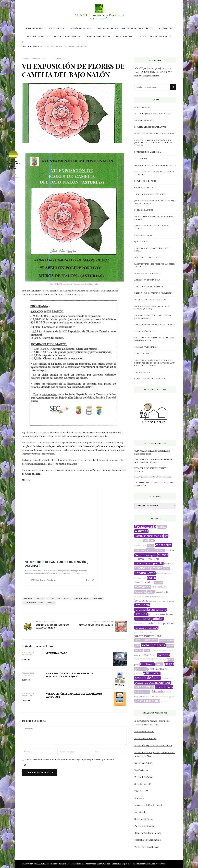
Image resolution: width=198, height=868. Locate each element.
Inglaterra (152, 601)
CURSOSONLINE (147, 559)
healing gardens (162, 597)
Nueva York (139, 650)
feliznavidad (139, 578)
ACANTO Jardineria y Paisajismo (99, 15)
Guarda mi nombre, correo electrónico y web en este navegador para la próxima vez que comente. (70, 622)
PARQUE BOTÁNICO (146, 659)
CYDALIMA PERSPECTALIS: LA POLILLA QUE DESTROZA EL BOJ (154, 339)
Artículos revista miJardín (149, 287)
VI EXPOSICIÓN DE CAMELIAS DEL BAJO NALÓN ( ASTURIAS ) (61, 447)
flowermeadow (144, 582)
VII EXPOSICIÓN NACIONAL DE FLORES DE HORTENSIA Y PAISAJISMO (153, 461)
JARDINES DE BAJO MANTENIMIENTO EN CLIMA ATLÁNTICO (125, 28)
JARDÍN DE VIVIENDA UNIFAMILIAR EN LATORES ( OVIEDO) (152, 308)
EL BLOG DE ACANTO (36, 37)
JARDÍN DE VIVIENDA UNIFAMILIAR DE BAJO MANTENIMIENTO (155, 202)
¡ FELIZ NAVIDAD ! (56, 516)
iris (164, 601)
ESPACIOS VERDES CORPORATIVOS (150, 127)
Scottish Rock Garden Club (148, 840)
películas (170, 660)
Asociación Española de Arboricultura (153, 746)
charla (170, 550)
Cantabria (150, 546)
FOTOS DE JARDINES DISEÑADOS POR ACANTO (152, 227)
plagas (169, 664)
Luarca (137, 646)
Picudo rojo (147, 664)
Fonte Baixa (159, 583)
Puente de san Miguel (142, 692)
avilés (151, 532)
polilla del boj (152, 673)
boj (166, 536)
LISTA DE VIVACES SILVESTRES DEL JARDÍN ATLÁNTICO (154, 173)
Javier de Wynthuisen (166, 641)
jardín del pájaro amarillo (143, 632)
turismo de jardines (147, 701)
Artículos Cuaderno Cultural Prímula (155, 325)
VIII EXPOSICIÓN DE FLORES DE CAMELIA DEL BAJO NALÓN (155, 484)
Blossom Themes (135, 864)
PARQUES (163, 660)
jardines (98, 461)
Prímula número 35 (144, 331)
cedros (150, 550)
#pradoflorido (145, 527)
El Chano (167, 569)
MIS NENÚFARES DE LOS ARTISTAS (150, 300)
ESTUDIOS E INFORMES (145, 181)
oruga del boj (139, 655)
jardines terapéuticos (160, 623)
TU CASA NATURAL (125, 37)
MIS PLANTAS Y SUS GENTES (147, 258)
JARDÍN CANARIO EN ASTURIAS (151, 194)
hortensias (141, 601)
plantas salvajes (157, 669)
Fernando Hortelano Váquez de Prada (13, 160)
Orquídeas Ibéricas (144, 819)
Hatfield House (150, 597)
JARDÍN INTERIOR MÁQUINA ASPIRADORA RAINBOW (154, 218)
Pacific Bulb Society (144, 826)
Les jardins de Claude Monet (148, 805)
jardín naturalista (148, 636)
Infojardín (139, 798)
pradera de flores (147, 678)
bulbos (148, 540)
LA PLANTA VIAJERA (143, 354)
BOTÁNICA (138, 541)
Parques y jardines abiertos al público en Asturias (155, 265)
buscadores (158, 541)
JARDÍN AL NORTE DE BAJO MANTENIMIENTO (155, 165)
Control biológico (146, 555)
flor (145, 578)
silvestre (149, 697)
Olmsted (147, 650)
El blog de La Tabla (143, 777)
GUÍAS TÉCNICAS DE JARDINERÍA (155, 37)
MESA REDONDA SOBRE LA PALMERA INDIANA (151, 470)
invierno (159, 601)
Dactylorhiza (169, 564)
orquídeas (155, 650)
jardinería (142, 605)
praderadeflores (167, 678)
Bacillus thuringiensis (149, 536)
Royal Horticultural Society (148, 833)
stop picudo (171, 697)
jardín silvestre (146, 640)
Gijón (151, 592)
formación (143, 587)
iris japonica (170, 601)
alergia (162, 527)
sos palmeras (162, 697)
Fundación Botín (140, 592)
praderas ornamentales (153, 683)
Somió (154, 697)
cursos (163, 555)
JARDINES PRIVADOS (144, 121)
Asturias (28, 461)
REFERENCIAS (166, 28)
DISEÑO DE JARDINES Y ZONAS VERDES (153, 114)
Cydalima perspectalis (149, 564)
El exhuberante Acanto (146, 721)
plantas (51, 466)
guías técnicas (139, 597)
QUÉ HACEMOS (55, 28)
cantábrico (163, 545)
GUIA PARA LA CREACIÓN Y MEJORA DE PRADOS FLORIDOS (152, 452)
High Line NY (141, 791)
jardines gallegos (140, 623)
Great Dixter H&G (143, 784)
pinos (159, 664)
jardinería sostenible (151, 610)
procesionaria (164, 687)
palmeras (164, 655)
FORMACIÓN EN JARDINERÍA (148, 152)
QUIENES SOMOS (33, 28)
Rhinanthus (158, 692)
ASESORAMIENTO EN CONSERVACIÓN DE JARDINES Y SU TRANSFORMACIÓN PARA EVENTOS (153, 143)
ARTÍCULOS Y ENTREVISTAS (67, 37)
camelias (140, 545)
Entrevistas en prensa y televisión (153, 293)
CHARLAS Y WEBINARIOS (98, 37)
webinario (164, 701)
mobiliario (170, 646)
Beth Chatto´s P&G (143, 763)
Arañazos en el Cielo (144, 732)
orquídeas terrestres (166, 650)
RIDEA (169, 692)
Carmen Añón (140, 551)
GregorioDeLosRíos (162, 592)
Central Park (160, 551)
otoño (147, 655)
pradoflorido (144, 687)
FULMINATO (159, 587)
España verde (54, 461)
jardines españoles (149, 619)
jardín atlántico (82, 461)
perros (137, 665)
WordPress (161, 864)
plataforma (138, 674)
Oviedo (154, 655)
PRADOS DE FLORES (143, 235)
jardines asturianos (33, 466)
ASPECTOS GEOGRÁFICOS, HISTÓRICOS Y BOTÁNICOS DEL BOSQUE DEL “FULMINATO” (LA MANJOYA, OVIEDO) (155, 363)
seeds (136, 697)
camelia (40, 461)
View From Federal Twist (146, 847)
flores (67, 461)
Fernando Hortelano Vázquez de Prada (152, 250)
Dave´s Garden (141, 770)
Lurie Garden (141, 812)
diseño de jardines (149, 568)
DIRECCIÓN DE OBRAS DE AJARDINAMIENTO (155, 134)
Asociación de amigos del (147, 753)
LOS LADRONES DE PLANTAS (147, 273)
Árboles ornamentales (145, 739)
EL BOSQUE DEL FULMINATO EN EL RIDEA (153, 477)
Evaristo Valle (161, 574)
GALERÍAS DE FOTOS (79, 28)
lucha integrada (153, 645)
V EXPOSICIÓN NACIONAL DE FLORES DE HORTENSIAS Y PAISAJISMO (69, 538)
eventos (57, 58)
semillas (142, 697)
